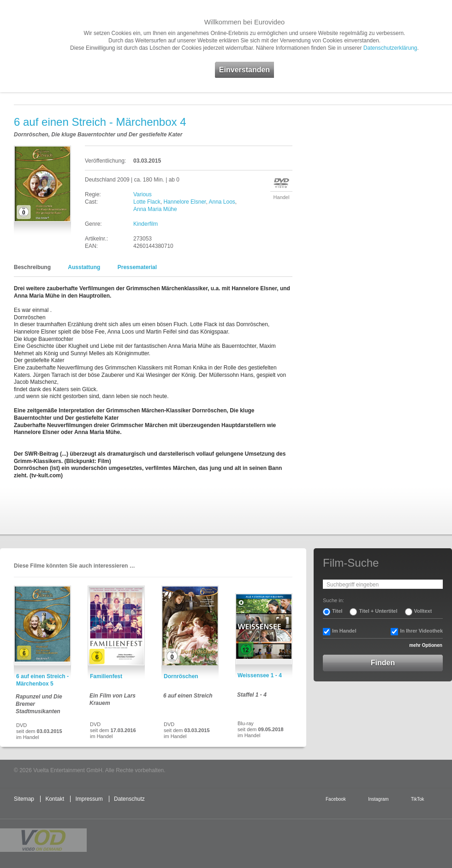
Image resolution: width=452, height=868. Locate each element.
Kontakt (55, 799)
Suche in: (333, 600)
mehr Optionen (426, 645)
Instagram (378, 799)
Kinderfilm (146, 224)
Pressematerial (137, 267)
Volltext (423, 611)
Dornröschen (181, 676)
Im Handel (344, 631)
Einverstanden (244, 70)
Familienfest (106, 676)
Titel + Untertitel (378, 611)
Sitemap (24, 799)
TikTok (417, 799)
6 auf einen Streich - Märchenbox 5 (42, 680)
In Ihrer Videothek (421, 631)
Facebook (336, 799)
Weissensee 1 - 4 (260, 675)
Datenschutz (129, 799)
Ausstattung (84, 267)
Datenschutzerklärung (390, 48)
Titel (337, 611)
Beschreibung (32, 267)
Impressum (89, 799)
